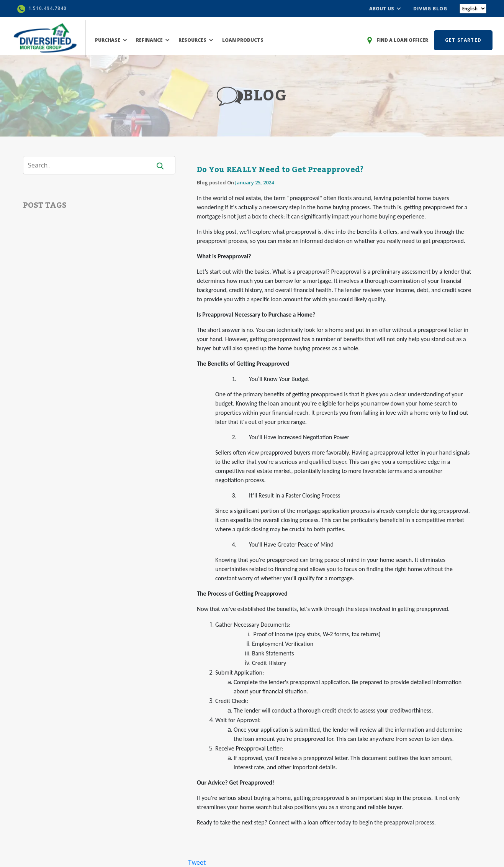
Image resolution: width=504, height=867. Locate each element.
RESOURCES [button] (196, 40)
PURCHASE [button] (111, 40)
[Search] (92, 165)
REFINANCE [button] (153, 40)
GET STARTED (463, 40)
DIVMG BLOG (430, 9)
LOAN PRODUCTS (243, 40)
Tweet (197, 862)
